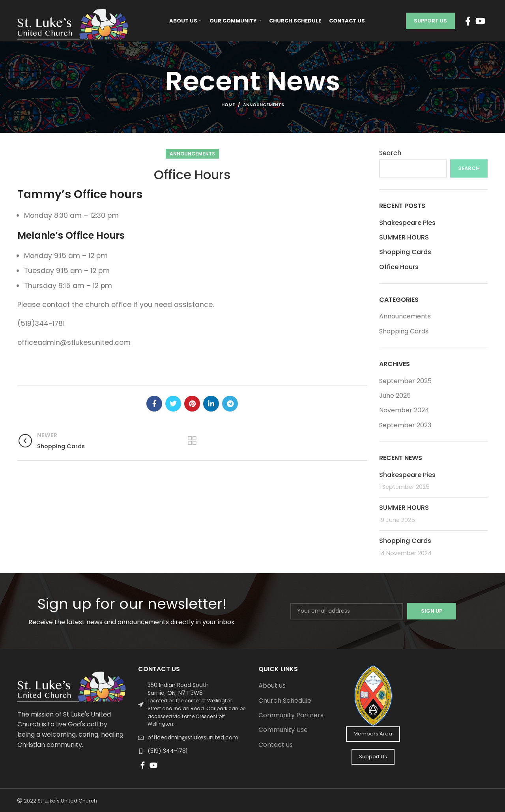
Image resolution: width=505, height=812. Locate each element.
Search (390, 153)
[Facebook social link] (468, 21)
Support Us (430, 21)
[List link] (193, 705)
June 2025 (395, 396)
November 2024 (404, 410)
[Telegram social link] (230, 404)
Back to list (192, 440)
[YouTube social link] (480, 21)
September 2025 (405, 381)
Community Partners (291, 715)
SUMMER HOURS (404, 238)
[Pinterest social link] (192, 404)
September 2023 (405, 425)
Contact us (276, 745)
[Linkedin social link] (211, 404)
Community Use (283, 730)
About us (272, 686)
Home (228, 105)
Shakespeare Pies (407, 223)
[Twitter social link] (173, 404)
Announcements (264, 105)
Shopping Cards (405, 252)
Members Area (373, 734)
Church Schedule (285, 701)
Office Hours (399, 267)
